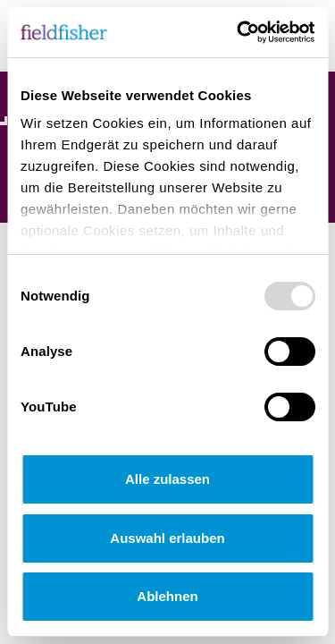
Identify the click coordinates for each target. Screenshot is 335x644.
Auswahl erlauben (167, 538)
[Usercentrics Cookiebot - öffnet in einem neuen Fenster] (239, 32)
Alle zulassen (167, 479)
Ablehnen (167, 596)
